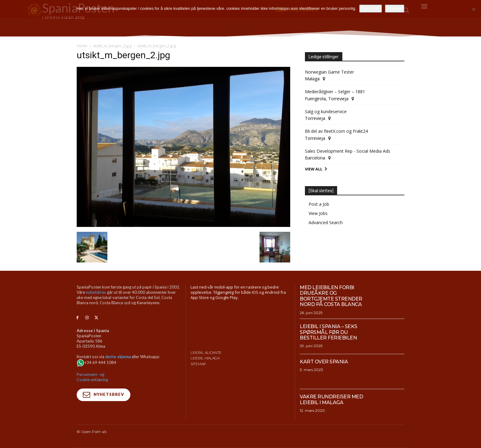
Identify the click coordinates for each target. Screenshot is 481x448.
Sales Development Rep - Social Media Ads (348, 151)
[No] (473, 9)
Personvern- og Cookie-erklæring (92, 377)
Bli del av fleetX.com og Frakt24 (336, 131)
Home (82, 46)
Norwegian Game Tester (329, 72)
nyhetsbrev (96, 292)
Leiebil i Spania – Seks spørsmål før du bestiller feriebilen (329, 332)
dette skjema (118, 357)
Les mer (395, 8)
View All (314, 169)
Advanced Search (326, 222)
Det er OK (371, 8)
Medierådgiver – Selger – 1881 (335, 92)
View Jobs (318, 213)
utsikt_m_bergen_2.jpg (112, 46)
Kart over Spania (324, 362)
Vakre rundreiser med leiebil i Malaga (331, 399)
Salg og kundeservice (326, 111)
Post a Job (319, 204)
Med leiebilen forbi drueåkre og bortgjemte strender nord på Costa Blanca (331, 296)
